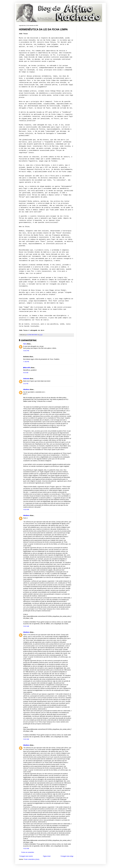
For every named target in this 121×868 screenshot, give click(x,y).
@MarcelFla (27, 368)
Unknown (26, 379)
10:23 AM (26, 626)
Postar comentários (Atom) (32, 859)
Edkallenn (26, 389)
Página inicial (47, 856)
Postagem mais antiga (67, 856)
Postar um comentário (28, 852)
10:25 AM (26, 848)
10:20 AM (26, 509)
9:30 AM (26, 373)
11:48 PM (26, 362)
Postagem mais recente (26, 856)
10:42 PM (26, 351)
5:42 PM (26, 384)
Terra (25, 344)
